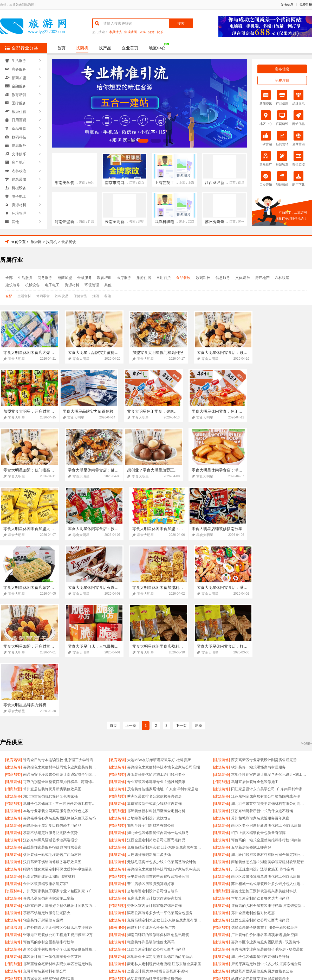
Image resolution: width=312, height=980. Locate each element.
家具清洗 (115, 32)
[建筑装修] (222, 643)
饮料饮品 (62, 296)
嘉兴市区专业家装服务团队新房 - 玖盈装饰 (265, 825)
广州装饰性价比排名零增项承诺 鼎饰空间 (264, 818)
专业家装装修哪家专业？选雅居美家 (156, 665)
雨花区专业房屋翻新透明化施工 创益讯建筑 (266, 708)
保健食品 (80, 296)
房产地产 (19, 161)
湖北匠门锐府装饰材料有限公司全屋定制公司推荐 (269, 737)
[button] (131, 141)
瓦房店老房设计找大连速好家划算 (154, 781)
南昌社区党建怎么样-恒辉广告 (151, 810)
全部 (9, 278)
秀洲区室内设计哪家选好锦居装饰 (154, 788)
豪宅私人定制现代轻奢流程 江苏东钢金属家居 (164, 847)
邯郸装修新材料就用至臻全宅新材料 (156, 694)
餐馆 (108, 296)
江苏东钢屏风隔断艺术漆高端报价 (50, 723)
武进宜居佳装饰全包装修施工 (255, 665)
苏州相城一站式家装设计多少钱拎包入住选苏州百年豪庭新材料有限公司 (269, 767)
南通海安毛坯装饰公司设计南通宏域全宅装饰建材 (61, 657)
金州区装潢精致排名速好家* (46, 767)
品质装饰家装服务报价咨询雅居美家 (52, 730)
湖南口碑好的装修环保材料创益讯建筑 (158, 818)
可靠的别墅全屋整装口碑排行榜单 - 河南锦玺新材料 (61, 665)
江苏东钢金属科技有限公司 (253, 869)
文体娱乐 (19, 152)
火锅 (142, 32)
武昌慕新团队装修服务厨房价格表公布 (262, 854)
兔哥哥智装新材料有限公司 (45, 854)
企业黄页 (130, 48)
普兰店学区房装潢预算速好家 (151, 767)
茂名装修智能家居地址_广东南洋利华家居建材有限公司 (165, 672)
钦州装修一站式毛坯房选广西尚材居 (52, 737)
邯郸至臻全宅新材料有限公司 (151, 708)
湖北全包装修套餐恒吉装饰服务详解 (260, 839)
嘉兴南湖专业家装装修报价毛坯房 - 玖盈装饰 (267, 832)
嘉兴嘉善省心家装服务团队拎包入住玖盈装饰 (60, 701)
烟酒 (96, 296)
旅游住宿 (19, 111)
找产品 (105, 48)
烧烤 (151, 32)
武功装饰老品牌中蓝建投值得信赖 (154, 861)
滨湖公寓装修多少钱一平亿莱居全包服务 (160, 796)
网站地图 (199, 918)
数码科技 (19, 136)
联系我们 (92, 918)
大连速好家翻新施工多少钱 (149, 737)
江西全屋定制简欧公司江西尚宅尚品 (156, 723)
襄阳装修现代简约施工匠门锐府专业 (156, 657)
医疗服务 (19, 102)
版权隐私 (156, 918)
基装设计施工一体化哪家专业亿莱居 (52, 839)
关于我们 (71, 918)
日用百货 (19, 119)
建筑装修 (19, 177)
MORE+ (306, 627)
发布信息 (287, 5)
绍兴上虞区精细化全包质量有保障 (258, 716)
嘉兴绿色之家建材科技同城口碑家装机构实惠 (164, 752)
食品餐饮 (19, 127)
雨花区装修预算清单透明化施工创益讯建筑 (266, 759)
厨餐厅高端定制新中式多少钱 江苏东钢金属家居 (269, 847)
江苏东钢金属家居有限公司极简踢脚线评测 (266, 679)
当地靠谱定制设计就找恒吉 (149, 701)
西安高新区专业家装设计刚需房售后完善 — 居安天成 (269, 643)
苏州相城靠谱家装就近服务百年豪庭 (260, 701)
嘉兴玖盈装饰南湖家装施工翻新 (49, 781)
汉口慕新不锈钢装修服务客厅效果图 (52, 745)
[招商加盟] (14, 657)
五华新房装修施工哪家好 (251, 730)
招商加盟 (19, 77)
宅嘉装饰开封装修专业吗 (43, 803)
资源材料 (19, 202)
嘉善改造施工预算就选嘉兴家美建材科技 (264, 774)
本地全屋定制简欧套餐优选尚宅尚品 (260, 781)
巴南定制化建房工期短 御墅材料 (49, 759)
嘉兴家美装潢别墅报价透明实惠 (49, 861)
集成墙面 (131, 32)
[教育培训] (14, 643)
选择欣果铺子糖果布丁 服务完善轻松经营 (264, 810)
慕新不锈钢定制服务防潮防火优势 (50, 716)
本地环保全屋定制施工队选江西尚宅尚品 (160, 839)
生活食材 (24, 296)
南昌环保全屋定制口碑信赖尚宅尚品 (52, 708)
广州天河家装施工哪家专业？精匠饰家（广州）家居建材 (61, 774)
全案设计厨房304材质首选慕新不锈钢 (157, 854)
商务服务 (19, 69)
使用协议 (135, 918)
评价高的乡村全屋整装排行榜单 (49, 825)
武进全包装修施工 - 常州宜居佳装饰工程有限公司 (61, 686)
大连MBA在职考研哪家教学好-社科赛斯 (159, 643)
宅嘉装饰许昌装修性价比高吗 (151, 825)
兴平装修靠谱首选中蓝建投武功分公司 (158, 759)
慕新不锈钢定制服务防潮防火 (47, 796)
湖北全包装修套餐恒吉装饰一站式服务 (158, 716)
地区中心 (157, 48)
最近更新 (177, 918)
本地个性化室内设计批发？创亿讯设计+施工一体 (269, 657)
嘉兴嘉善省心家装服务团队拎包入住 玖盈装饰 (60, 869)
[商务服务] (118, 810)
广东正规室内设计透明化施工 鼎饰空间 (263, 752)
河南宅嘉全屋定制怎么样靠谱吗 (49, 876)
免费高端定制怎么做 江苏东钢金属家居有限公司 (165, 730)
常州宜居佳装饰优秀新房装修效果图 (52, 672)
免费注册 (306, 5)
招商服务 (113, 918)
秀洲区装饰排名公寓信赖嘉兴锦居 (154, 679)
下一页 (181, 609)
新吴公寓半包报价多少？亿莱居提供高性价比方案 (61, 832)
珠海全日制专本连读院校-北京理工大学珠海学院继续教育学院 (61, 643)
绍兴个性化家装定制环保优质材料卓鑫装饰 (58, 752)
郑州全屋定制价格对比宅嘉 (253, 796)
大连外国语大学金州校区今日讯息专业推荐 (58, 810)
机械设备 (19, 186)
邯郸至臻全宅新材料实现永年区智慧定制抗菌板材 (61, 847)
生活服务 (19, 61)
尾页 (199, 609)
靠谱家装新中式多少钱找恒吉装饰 (154, 686)
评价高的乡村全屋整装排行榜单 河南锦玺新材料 (269, 788)
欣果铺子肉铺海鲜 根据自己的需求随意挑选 (162, 876)
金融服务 (19, 86)
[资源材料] (14, 774)
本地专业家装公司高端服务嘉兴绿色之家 (56, 694)
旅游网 (36, 242)
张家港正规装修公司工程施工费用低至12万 (58, 818)
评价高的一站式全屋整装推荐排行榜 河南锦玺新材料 (269, 723)
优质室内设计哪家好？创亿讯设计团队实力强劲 (61, 788)
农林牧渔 (19, 169)
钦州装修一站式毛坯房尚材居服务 (258, 650)
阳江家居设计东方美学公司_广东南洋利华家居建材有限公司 (269, 672)
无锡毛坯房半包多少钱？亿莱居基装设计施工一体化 (165, 745)
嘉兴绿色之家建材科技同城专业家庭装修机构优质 (61, 650)
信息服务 (19, 144)
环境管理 (19, 211)
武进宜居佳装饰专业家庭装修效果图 (260, 861)
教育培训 (19, 94)
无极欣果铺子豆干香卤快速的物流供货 (262, 876)
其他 (15, 219)
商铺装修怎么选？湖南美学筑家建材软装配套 (268, 745)
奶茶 (160, 32)
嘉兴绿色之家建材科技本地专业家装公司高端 (164, 650)
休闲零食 (43, 296)
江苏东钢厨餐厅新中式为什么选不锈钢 (262, 694)
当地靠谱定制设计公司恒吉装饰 (153, 774)
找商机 (82, 48)
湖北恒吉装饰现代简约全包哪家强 (50, 679)
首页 (61, 48)
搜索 (181, 23)
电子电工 (19, 194)
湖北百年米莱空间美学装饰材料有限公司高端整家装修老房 (269, 686)
